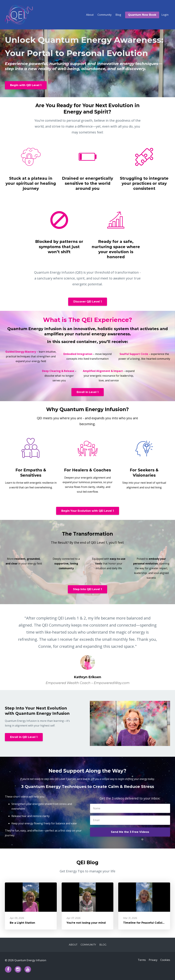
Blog (118, 15)
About (90, 15)
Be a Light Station (22, 923)
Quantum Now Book (142, 15)
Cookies (165, 960)
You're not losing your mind (86, 923)
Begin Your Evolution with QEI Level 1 (88, 511)
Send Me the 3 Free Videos (130, 832)
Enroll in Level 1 (88, 392)
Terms (140, 960)
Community (105, 15)
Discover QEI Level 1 (88, 302)
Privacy (152, 960)
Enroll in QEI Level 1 (24, 737)
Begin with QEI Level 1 (26, 85)
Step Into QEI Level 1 (87, 589)
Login (165, 15)
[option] (87, 647)
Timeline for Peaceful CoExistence (148, 923)
